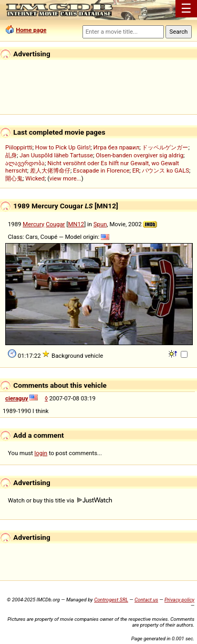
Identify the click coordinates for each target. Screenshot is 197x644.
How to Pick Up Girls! (63, 147)
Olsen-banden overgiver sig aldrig (139, 155)
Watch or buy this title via (60, 500)
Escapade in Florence (101, 170)
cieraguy (17, 398)
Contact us (146, 600)
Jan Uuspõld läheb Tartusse (56, 155)
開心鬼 (14, 178)
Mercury (33, 224)
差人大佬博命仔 (50, 170)
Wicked (35, 178)
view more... (65, 178)
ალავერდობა (25, 163)
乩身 (11, 155)
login (41, 453)
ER (136, 170)
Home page (31, 30)
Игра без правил (117, 147)
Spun (100, 224)
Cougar (55, 224)
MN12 (76, 224)
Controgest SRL (111, 600)
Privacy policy (179, 600)
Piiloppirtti (19, 147)
